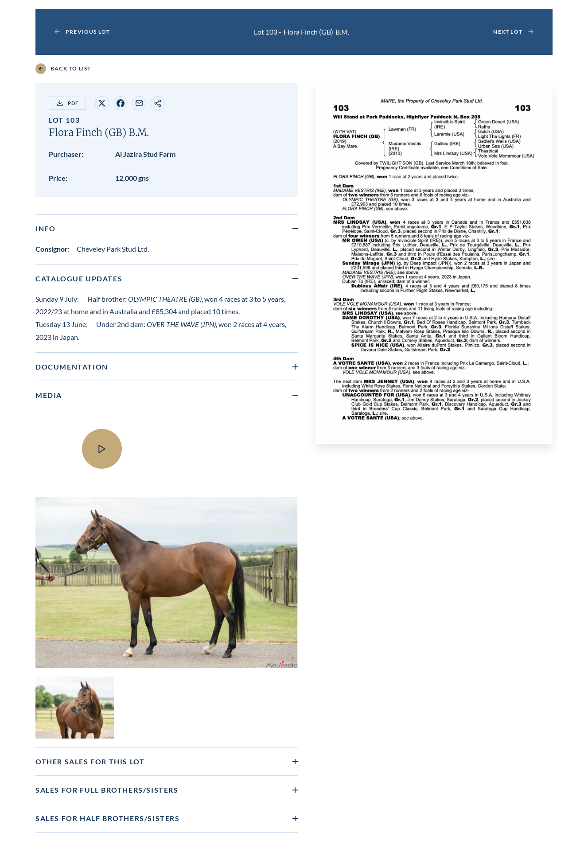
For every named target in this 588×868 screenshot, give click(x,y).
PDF (67, 103)
